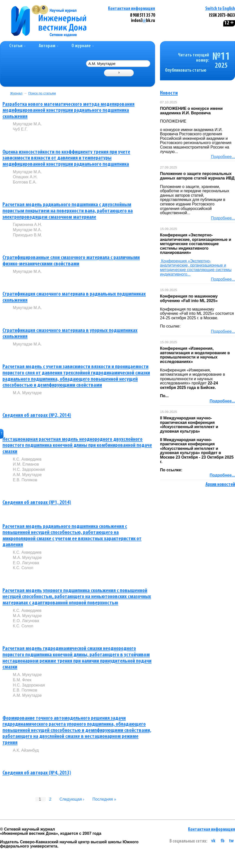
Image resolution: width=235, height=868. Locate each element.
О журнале (83, 46)
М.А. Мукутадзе (27, 393)
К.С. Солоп (23, 568)
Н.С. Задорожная (29, 469)
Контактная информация (131, 9)
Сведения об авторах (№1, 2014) (37, 503)
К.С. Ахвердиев (27, 459)
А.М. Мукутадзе (27, 475)
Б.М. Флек (22, 680)
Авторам (49, 46)
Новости (169, 93)
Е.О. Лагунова (26, 563)
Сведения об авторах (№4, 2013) (37, 773)
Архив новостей (220, 485)
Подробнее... (223, 157)
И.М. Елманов (26, 464)
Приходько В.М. (27, 235)
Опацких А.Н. (25, 177)
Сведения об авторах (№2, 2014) (37, 416)
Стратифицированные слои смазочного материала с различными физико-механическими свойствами (71, 261)
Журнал (16, 93)
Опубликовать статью (186, 71)
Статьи (17, 46)
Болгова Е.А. (25, 182)
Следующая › (72, 799)
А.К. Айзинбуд (26, 750)
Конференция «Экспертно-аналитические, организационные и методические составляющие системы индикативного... (196, 268)
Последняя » (104, 799)
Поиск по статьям (42, 93)
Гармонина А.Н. (27, 225)
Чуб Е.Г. (20, 129)
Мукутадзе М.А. (27, 124)
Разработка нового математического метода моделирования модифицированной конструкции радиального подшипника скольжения (68, 111)
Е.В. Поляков (25, 480)
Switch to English (220, 9)
